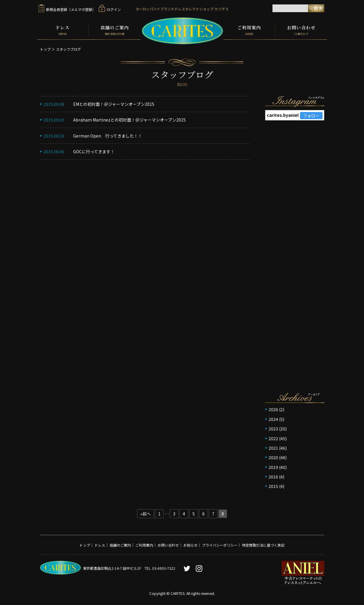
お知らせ (190, 545)
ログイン (110, 9)
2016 (273, 477)
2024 (273, 419)
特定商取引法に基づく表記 (263, 545)
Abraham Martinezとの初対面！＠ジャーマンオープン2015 (129, 120)
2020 (273, 457)
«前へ (146, 513)
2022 (273, 438)
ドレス (63, 30)
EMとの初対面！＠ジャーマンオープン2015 (114, 104)
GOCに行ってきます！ (94, 151)
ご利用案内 (249, 30)
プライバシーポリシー (220, 545)
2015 (273, 486)
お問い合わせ (301, 30)
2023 (273, 429)
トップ (45, 49)
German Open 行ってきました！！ (108, 135)
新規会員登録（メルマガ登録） (67, 9)
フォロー (311, 116)
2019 (273, 467)
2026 (273, 409)
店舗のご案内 (114, 30)
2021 (273, 448)
